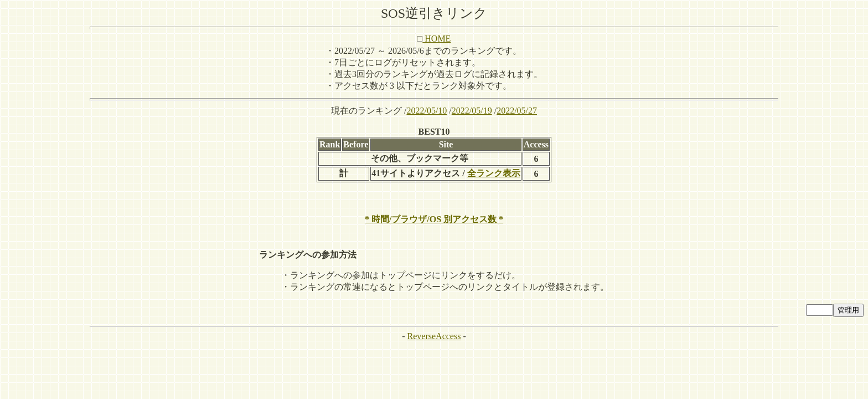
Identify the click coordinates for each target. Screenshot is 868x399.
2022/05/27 (517, 111)
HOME (436, 39)
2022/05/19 (472, 111)
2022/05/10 (427, 111)
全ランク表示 (494, 173)
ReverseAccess (434, 336)
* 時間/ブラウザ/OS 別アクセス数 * (434, 219)
